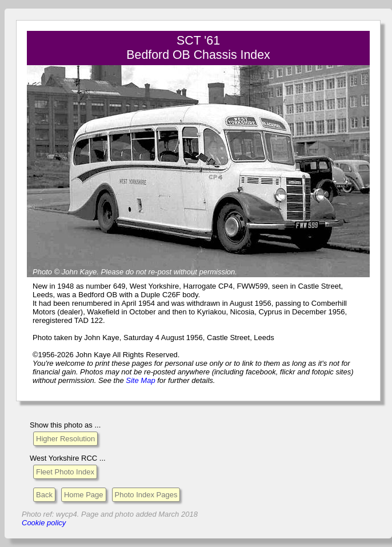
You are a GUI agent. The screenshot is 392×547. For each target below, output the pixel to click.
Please (112, 272)
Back (44, 495)
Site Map (140, 380)
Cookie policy (44, 523)
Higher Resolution (65, 439)
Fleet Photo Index (65, 472)
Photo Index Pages (146, 495)
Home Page (84, 495)
